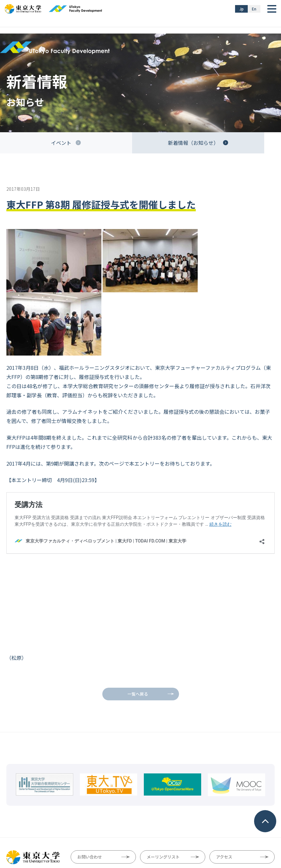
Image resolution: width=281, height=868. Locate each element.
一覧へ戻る (138, 619)
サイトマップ (82, 837)
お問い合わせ (90, 781)
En (254, 9)
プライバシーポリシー (155, 837)
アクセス (224, 781)
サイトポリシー (115, 837)
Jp (242, 9)
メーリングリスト (163, 781)
